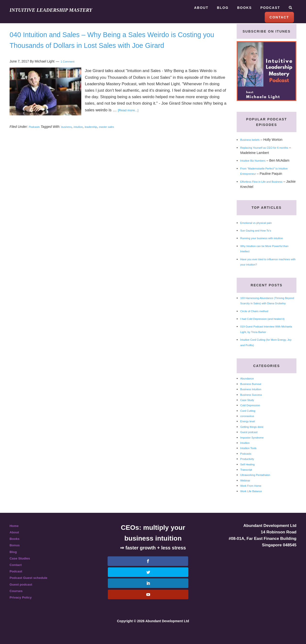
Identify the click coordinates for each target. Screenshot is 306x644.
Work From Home (253, 496)
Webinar (246, 491)
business (70, 137)
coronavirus (249, 427)
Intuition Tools (250, 459)
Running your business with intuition (267, 243)
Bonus (16, 556)
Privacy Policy (23, 608)
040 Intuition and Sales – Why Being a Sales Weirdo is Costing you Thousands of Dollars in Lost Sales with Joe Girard (117, 45)
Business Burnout (253, 395)
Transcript (248, 480)
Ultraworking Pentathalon (259, 486)
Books (16, 549)
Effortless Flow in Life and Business (267, 187)
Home (15, 536)
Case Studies (22, 569)
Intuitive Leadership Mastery (61, 10)
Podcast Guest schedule (33, 588)
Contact (17, 575)
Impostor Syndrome (255, 448)
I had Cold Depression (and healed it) (268, 329)
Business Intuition (253, 400)
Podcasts (36, 137)
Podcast (17, 582)
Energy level (249, 432)
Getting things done (255, 437)
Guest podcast (251, 443)
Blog (14, 562)
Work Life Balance (254, 502)
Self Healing (249, 475)
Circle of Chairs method (258, 322)
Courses (18, 602)
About (15, 543)
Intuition (246, 453)
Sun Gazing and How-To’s (260, 236)
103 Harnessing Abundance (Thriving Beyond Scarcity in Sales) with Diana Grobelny (268, 308)
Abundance (249, 389)
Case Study (249, 411)
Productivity (249, 469)
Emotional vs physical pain (260, 228)
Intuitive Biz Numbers (256, 160)
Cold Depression (253, 416)
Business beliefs (252, 140)
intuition (85, 137)
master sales (119, 137)
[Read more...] (131, 121)
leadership (100, 137)
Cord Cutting (250, 421)
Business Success (254, 405)
